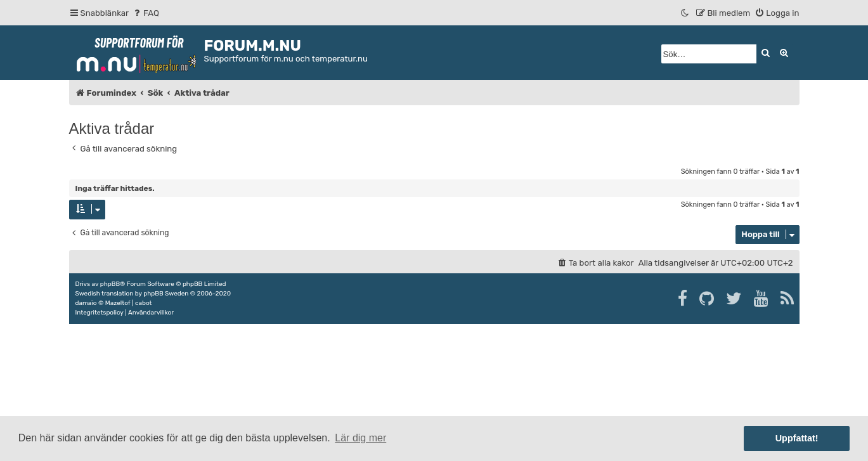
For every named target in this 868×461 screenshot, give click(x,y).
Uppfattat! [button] (797, 438)
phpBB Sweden (166, 294)
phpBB (110, 284)
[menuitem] (146, 13)
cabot (144, 303)
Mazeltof (118, 303)
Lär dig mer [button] (360, 438)
